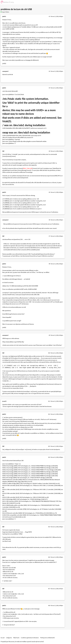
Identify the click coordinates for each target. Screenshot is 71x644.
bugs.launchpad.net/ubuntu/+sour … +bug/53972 (17, 532)
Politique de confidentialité (47, 638)
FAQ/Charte (16, 638)
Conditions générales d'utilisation (30, 638)
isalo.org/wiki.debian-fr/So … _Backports (24, 386)
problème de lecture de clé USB (16, 9)
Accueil (3, 638)
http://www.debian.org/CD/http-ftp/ (13, 342)
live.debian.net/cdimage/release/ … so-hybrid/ (16, 279)
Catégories (9, 638)
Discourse (11, 642)
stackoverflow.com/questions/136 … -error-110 (16, 239)
